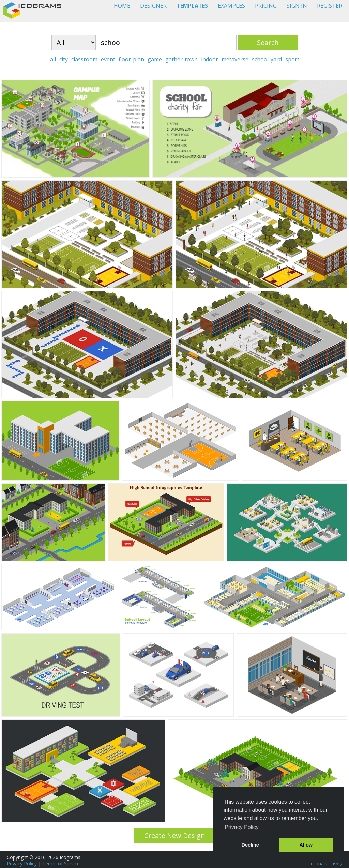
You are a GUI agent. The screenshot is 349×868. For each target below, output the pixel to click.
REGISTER (330, 6)
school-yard (267, 59)
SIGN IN (297, 6)
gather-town (181, 59)
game (155, 59)
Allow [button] (306, 845)
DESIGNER (153, 6)
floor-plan (131, 59)
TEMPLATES (192, 6)
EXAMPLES (231, 6)
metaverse (235, 59)
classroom (84, 59)
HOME (122, 6)
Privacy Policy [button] (242, 827)
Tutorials (317, 863)
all (53, 59)
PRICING (266, 6)
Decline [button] (250, 845)
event (108, 59)
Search (268, 42)
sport (292, 59)
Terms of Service (61, 863)
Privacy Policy (22, 863)
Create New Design (175, 835)
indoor (210, 59)
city (64, 59)
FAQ (337, 863)
